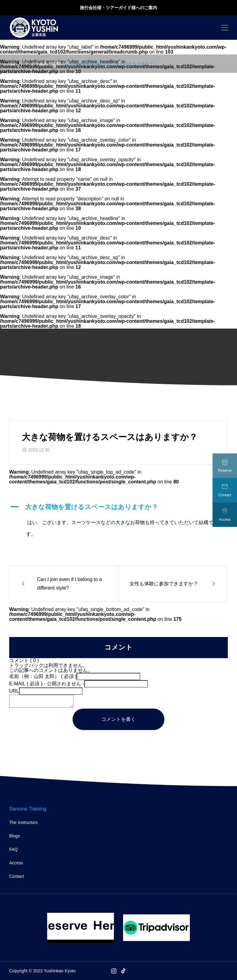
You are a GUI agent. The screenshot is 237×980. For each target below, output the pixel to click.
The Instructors (23, 822)
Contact (17, 876)
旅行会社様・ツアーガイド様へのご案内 (118, 8)
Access (16, 863)
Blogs (15, 836)
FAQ (13, 849)
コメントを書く (118, 719)
